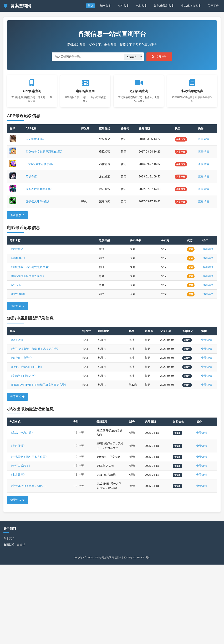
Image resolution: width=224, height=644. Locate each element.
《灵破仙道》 (18, 446)
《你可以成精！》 (21, 466)
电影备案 (141, 6)
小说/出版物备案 (191, 6)
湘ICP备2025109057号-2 (137, 558)
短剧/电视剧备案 (164, 6)
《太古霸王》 (18, 475)
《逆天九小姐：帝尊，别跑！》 (29, 486)
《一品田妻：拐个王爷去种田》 (29, 457)
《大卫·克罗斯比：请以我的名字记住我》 (35, 349)
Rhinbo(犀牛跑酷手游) (39, 164)
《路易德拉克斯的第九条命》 (27, 276)
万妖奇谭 (31, 177)
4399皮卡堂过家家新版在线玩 (44, 152)
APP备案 (124, 6)
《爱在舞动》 (18, 249)
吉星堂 (21, 545)
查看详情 (203, 139)
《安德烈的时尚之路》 (23, 376)
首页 (90, 6)
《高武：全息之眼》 (22, 433)
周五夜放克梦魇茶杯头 (39, 189)
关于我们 (9, 538)
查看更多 (17, 215)
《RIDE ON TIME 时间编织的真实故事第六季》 (39, 385)
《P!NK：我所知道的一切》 (26, 367)
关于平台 (213, 6)
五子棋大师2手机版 (37, 201)
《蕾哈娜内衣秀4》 (21, 358)
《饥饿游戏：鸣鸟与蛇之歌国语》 (30, 267)
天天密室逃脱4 (35, 139)
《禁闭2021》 (18, 258)
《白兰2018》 (18, 294)
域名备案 (106, 6)
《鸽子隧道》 (18, 340)
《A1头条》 (17, 285)
